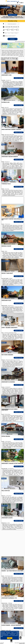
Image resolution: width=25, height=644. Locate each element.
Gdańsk (3, 117)
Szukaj (13, 39)
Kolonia (3, 90)
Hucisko (3, 424)
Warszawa (3, 343)
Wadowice (4, 613)
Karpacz (3, 207)
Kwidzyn (3, 144)
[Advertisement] (12, 543)
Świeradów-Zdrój (5, 451)
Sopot (3, 315)
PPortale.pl (2, 644)
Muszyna (3, 370)
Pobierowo (4, 478)
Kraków (3, 172)
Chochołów (4, 63)
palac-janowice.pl (13, 1)
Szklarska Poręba (5, 288)
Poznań (3, 397)
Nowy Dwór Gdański (5, 261)
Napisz (24, 644)
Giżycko (3, 234)
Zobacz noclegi (19, 78)
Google (17, 632)
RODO (2, 636)
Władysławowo (4, 506)
